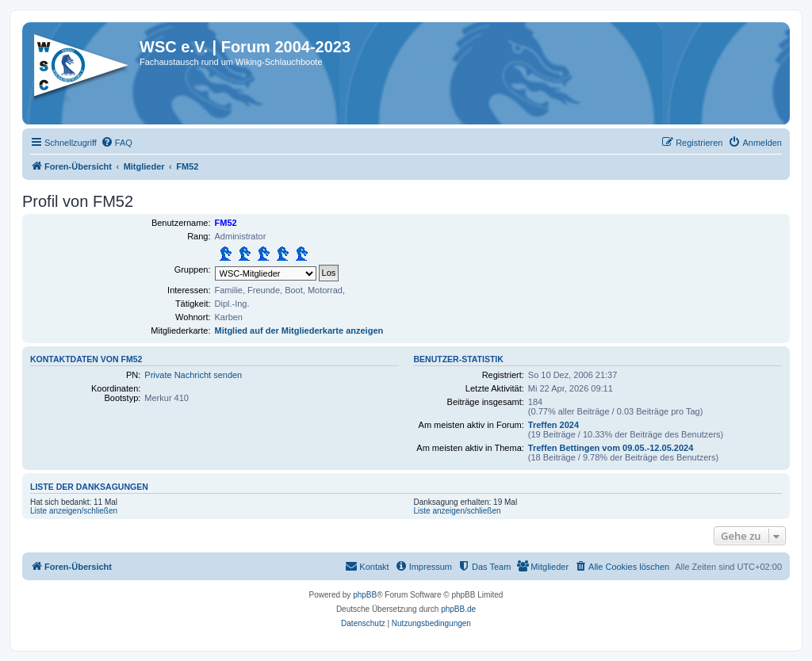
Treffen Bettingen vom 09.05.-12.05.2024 (611, 448)
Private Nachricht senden (193, 375)
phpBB (365, 595)
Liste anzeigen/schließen (74, 511)
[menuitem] (117, 143)
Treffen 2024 (553, 425)
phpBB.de (458, 609)
